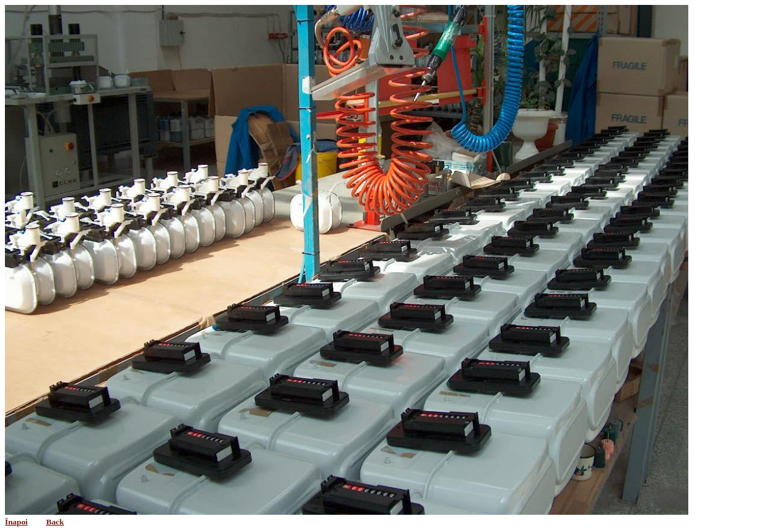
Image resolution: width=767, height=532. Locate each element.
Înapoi (16, 522)
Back (55, 522)
